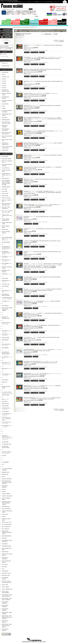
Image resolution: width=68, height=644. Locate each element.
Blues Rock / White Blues (7, 479)
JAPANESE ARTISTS (6, 187)
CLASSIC (4, 108)
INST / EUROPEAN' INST (7, 524)
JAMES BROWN (5, 340)
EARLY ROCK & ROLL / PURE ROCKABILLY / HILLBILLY (7, 503)
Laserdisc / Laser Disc (6, 198)
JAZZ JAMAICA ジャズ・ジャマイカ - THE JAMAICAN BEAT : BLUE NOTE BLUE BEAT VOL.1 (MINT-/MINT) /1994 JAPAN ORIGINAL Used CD (42, 327)
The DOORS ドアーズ (6, 301)
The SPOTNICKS (5, 412)
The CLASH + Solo (6, 284)
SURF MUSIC (5, 118)
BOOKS (3, 75)
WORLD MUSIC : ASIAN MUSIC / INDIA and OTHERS (7, 626)
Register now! (5, 63)
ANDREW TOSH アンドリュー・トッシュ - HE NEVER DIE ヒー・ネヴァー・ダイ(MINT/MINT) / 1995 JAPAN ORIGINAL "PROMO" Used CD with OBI (42, 387)
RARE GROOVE (5, 552)
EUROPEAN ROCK (6, 506)
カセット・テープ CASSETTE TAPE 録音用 (7, 216)
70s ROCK (4, 81)
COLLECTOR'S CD (6, 168)
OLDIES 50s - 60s (5, 77)
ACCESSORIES (5, 72)
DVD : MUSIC (5, 189)
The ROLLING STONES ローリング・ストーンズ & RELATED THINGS (7, 394)
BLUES (3, 106)
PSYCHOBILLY (5, 544)
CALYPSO (4, 489)
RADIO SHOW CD (6, 178)
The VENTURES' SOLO (7, 444)
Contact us (13, 9)
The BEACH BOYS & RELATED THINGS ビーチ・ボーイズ (7, 248)
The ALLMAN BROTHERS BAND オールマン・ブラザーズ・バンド (7, 239)
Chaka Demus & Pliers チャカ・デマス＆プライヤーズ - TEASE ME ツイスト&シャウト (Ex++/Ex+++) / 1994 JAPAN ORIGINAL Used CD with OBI (41, 95)
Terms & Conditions (5, 46)
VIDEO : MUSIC (5, 193)
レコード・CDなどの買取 (6, 49)
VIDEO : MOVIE (5, 196)
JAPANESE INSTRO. (6, 120)
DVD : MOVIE (5, 191)
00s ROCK (4, 88)
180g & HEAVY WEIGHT (7, 159)
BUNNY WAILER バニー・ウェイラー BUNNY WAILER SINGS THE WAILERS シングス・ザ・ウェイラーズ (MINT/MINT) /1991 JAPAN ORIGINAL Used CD (43, 132)
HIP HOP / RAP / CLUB (6, 522)
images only (62, 40)
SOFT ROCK (4, 567)
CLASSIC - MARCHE (6, 494)
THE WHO (4, 455)
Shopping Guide (6, 9)
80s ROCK (4, 83)
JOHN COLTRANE (6, 338)
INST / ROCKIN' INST (6, 527)
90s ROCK (4, 85)
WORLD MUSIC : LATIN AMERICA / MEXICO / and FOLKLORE (7, 617)
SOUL (3, 569)
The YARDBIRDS (5, 462)
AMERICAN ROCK (6, 472)
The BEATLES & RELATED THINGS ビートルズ (7, 253)
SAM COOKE (5, 401)
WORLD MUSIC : (5, 150)
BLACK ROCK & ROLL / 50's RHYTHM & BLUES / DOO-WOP (7, 482)
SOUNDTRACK (5, 571)
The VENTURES (5, 104)
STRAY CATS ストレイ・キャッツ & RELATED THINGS (7, 419)
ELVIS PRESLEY (5, 306)
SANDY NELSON (5, 404)
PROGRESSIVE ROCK (6, 546)
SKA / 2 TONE (5, 565)
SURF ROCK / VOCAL (6, 573)
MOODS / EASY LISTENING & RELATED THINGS (7, 532)
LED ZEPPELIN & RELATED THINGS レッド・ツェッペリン (7, 353)
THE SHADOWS (5, 406)
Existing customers (6, 66)
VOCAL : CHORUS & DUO (7, 589)
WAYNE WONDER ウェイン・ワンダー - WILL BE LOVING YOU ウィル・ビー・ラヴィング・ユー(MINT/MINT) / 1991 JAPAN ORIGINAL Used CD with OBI (43, 375)
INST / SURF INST (6, 529)
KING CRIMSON (5, 348)
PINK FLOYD (5, 382)
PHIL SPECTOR (5, 380)
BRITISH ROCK (5, 474)
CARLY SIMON (5, 278)
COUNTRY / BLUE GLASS (7, 496)
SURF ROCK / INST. (6, 575)
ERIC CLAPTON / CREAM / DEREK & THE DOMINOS (7, 309)
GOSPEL (4, 517)
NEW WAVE (4, 538)
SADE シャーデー (5, 399)
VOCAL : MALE (5, 585)
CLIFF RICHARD (5, 286)
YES (3, 464)
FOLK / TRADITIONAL (6, 509)
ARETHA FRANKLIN (6, 242)
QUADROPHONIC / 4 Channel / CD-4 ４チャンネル (7, 175)
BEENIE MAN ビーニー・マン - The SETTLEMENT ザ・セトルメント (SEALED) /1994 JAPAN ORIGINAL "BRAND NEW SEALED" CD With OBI (42, 303)
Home (15, 27)
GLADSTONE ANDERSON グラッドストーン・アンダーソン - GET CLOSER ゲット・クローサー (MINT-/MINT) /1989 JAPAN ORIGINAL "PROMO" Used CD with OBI (43, 351)
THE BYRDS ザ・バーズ (7, 274)
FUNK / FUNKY (5, 514)
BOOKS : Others (5, 230)
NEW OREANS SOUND (7, 536)
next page (62, 42)
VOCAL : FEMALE (6, 587)
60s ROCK (4, 79)
